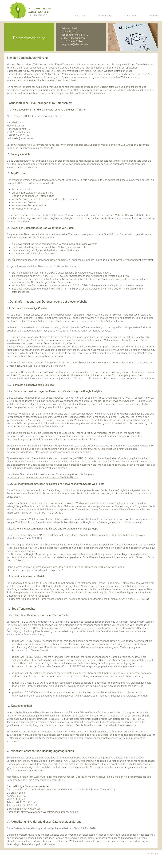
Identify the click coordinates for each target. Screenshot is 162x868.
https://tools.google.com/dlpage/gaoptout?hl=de (63, 452)
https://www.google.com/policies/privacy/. (118, 522)
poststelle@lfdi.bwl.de (28, 809)
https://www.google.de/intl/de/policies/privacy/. (35, 570)
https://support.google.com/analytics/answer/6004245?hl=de (43, 478)
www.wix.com (15, 81)
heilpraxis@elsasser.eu (74, 45)
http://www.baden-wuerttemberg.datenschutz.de (49, 812)
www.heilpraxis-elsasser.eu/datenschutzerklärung (116, 841)
